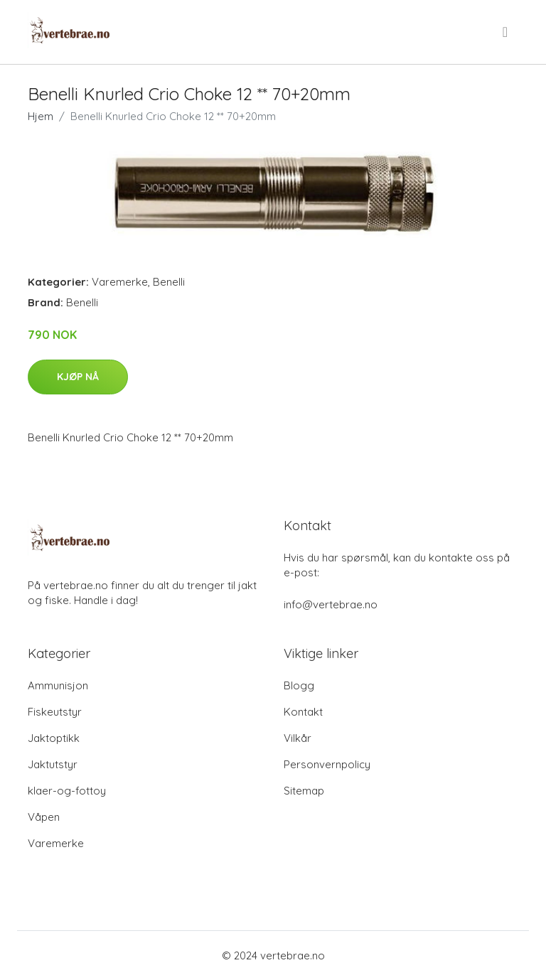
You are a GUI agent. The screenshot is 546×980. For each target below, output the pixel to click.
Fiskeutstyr (55, 712)
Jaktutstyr (53, 764)
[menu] (506, 32)
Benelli (169, 282)
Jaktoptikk (54, 738)
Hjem (41, 116)
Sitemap (304, 791)
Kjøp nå (78, 377)
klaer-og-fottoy (67, 791)
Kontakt (303, 712)
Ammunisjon (58, 685)
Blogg (299, 685)
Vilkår (298, 738)
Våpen (44, 817)
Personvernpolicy (327, 764)
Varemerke (120, 282)
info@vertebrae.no (331, 604)
